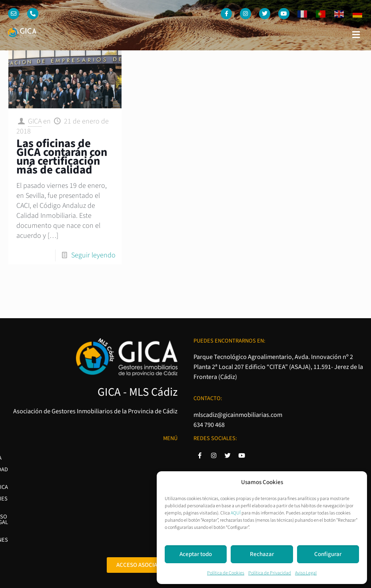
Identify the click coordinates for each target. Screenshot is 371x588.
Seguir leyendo (93, 255)
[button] (356, 35)
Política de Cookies (226, 573)
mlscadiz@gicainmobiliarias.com (238, 415)
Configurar (328, 554)
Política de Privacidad (270, 573)
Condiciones (160, 511)
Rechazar (262, 554)
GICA (35, 121)
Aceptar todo (196, 554)
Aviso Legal (306, 573)
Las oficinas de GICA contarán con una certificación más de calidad (62, 157)
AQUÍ (236, 513)
